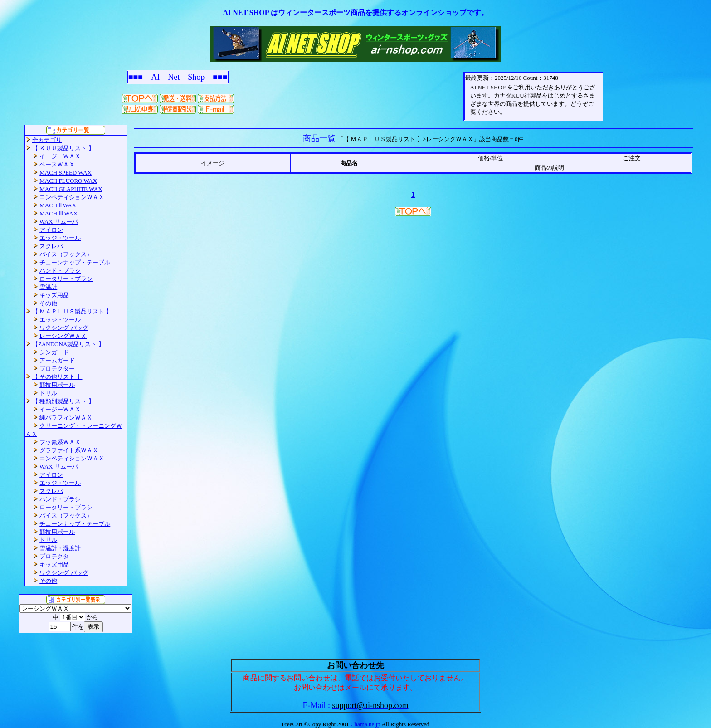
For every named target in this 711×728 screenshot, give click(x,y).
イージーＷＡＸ (60, 156)
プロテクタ (54, 556)
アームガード (57, 360)
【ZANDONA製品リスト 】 (68, 344)
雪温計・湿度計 (60, 548)
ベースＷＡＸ (57, 164)
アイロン (51, 230)
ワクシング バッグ (64, 328)
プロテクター (57, 369)
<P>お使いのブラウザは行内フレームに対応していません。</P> (533, 97)
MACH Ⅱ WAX (58, 205)
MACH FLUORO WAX (68, 181)
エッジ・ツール (60, 238)
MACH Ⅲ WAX (58, 213)
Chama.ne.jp (365, 724)
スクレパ (51, 246)
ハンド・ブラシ (60, 271)
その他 (48, 303)
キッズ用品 (54, 295)
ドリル (48, 393)
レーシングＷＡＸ (63, 336)
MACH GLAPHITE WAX (71, 189)
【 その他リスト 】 (57, 377)
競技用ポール (57, 385)
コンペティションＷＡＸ (72, 197)
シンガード (54, 352)
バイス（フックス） (66, 254)
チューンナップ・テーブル (75, 262)
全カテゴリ (47, 140)
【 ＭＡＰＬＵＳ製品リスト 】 (72, 311)
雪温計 (48, 287)
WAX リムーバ (59, 222)
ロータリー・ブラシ (66, 279)
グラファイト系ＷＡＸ (69, 450)
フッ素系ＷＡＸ (60, 442)
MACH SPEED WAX (66, 173)
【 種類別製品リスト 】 (63, 401)
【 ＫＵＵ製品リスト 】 (63, 148)
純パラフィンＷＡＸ (66, 418)
